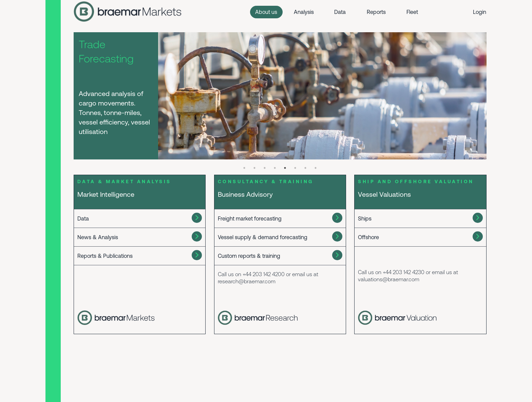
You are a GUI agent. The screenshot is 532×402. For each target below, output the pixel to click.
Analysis (304, 12)
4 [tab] (275, 168)
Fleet (412, 12)
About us (266, 12)
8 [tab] (316, 168)
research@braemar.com (247, 281)
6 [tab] (295, 168)
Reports (376, 12)
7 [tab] (305, 168)
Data (340, 12)
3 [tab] (265, 168)
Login (480, 12)
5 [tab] (285, 168)
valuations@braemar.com (389, 279)
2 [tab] (254, 168)
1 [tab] (244, 168)
